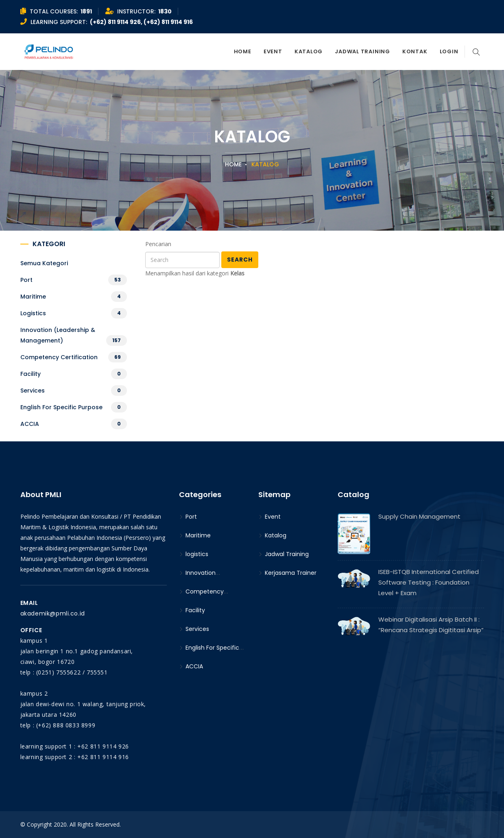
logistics (33, 313)
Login (449, 51)
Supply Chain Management (419, 516)
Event (273, 51)
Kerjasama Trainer (287, 573)
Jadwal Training (362, 51)
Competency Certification (59, 357)
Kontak (415, 51)
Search (240, 260)
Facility (31, 374)
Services (33, 391)
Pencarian (158, 244)
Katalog (309, 51)
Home (243, 51)
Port (26, 280)
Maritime (33, 297)
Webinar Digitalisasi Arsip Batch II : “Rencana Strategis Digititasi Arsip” (431, 625)
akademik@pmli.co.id (53, 613)
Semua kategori (44, 263)
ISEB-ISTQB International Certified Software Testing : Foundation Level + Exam (429, 582)
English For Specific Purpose (61, 407)
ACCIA (30, 424)
